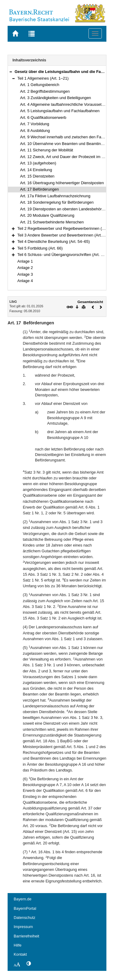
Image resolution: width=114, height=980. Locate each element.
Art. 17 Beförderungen (39, 189)
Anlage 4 (25, 281)
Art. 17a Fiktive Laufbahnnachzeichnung (55, 196)
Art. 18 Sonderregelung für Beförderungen (57, 202)
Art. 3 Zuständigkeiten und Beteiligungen (55, 98)
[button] (11, 72)
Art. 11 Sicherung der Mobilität (47, 150)
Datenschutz (24, 918)
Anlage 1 (25, 261)
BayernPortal (25, 908)
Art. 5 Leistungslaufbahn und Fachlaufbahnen (60, 111)
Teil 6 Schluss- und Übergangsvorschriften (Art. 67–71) (65, 255)
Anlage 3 (25, 274)
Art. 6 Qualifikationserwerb (43, 117)
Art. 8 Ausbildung (35, 131)
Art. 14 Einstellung (36, 170)
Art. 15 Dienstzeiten (37, 176)
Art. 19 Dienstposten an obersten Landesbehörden (64, 209)
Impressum (23, 927)
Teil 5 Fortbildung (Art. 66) (40, 248)
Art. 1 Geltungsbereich (40, 85)
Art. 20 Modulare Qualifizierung (47, 215)
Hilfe (18, 945)
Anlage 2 (25, 268)
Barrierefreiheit (26, 936)
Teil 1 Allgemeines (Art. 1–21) (43, 78)
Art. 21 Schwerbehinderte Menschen (52, 222)
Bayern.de (22, 899)
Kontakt (20, 954)
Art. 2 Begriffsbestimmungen (45, 91)
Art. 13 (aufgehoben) (38, 163)
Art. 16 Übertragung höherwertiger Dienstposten (62, 183)
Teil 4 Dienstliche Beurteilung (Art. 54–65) (54, 242)
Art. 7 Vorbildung (35, 124)
